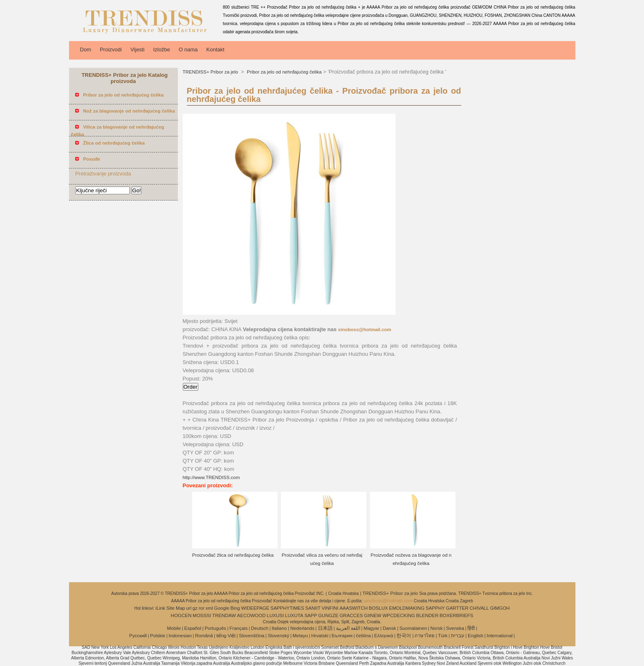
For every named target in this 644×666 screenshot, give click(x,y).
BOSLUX (378, 608)
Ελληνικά (384, 636)
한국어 (404, 636)
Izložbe (162, 50)
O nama (188, 50)
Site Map (176, 608)
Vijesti (137, 50)
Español (193, 628)
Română (204, 636)
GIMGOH (500, 608)
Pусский (138, 636)
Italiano (279, 628)
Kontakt (215, 50)
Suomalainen (413, 628)
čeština (363, 636)
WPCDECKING (399, 615)
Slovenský (278, 636)
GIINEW (373, 615)
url (189, 608)
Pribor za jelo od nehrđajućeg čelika (284, 72)
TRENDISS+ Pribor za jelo (211, 72)
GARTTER (457, 608)
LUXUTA (294, 615)
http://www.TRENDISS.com (211, 477)
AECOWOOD (251, 615)
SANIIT (313, 608)
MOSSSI (202, 615)
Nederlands (302, 628)
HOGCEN (181, 615)
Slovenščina (252, 636)
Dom (86, 50)
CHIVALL (479, 608)
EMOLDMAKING (407, 608)
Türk (443, 636)
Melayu (300, 636)
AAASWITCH (354, 608)
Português (215, 628)
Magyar (371, 628)
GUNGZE (328, 615)
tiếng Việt (226, 636)
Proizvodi (111, 50)
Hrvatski (320, 636)
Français (239, 628)
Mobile (174, 628)
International (500, 636)
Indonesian (180, 636)
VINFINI (330, 608)
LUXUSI (276, 615)
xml (209, 608)
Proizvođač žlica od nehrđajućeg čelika (233, 555)
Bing (235, 608)
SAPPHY (435, 608)
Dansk (390, 628)
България (342, 636)
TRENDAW (224, 615)
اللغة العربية (348, 628)
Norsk (437, 628)
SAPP (311, 615)
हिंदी (471, 628)
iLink (161, 608)
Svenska (455, 628)
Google (222, 608)
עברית (458, 636)
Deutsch (260, 628)
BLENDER (427, 615)
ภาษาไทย (424, 636)
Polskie (158, 636)
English (476, 636)
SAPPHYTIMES (287, 608)
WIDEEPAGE (255, 608)
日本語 (325, 628)
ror (202, 608)
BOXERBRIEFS (456, 615)
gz (195, 608)
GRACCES (351, 615)
